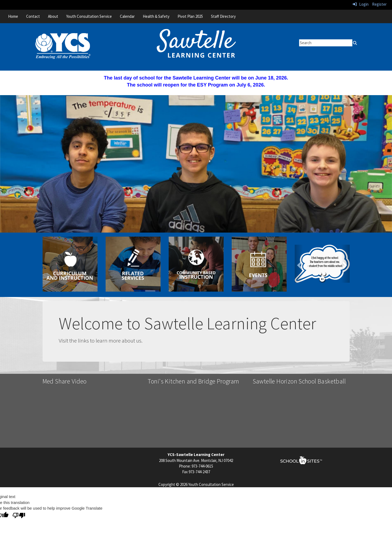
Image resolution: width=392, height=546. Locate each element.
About (53, 16)
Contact (33, 16)
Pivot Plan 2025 (190, 16)
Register (379, 4)
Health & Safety (156, 16)
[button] (299, 264)
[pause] (322, 279)
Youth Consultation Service (89, 16)
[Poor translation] (19, 516)
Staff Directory (223, 16)
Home (13, 16)
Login (361, 4)
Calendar (127, 16)
